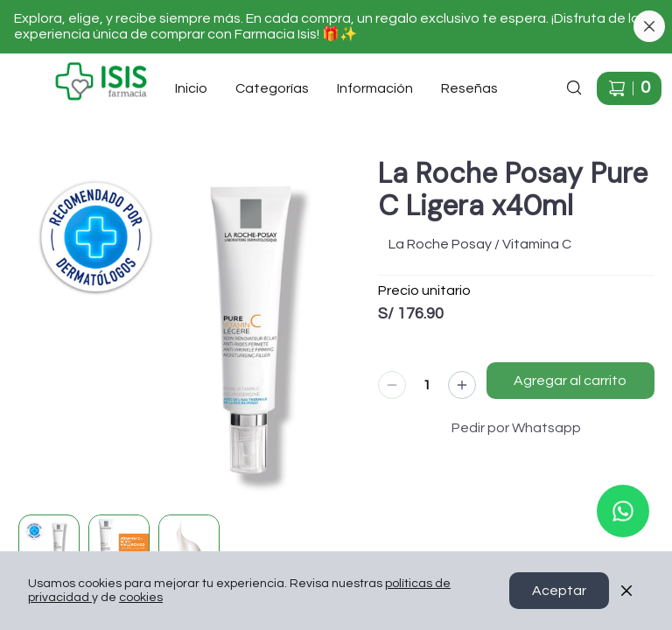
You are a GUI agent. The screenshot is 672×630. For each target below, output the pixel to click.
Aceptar (559, 591)
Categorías (272, 88)
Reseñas (469, 88)
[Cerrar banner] (649, 26)
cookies (141, 598)
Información (375, 88)
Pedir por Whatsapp (516, 428)
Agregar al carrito (570, 381)
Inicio (191, 88)
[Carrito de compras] (629, 88)
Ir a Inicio (37, 69)
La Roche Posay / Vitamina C (480, 244)
